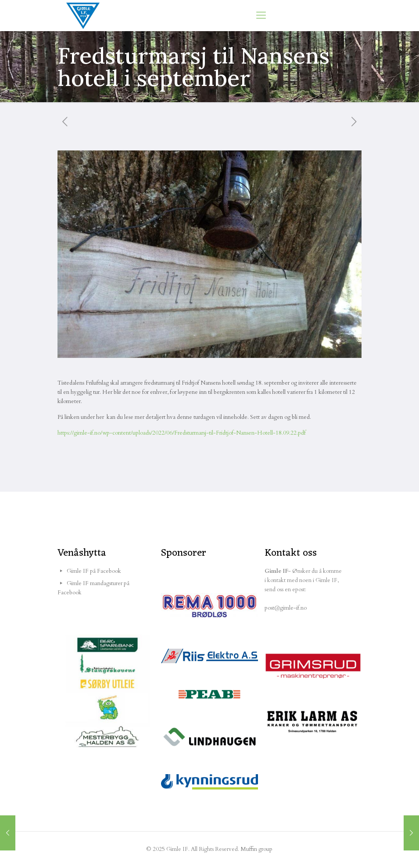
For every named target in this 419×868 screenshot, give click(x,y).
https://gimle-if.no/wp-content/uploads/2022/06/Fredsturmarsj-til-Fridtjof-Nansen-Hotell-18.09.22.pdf (182, 433)
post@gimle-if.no (286, 608)
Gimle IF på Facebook (94, 571)
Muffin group (256, 849)
